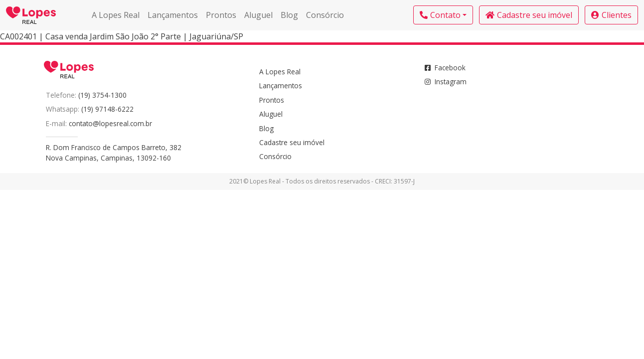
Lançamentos (173, 15)
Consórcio (325, 15)
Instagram (446, 82)
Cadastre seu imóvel (529, 15)
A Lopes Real (116, 15)
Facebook (445, 68)
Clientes (611, 15)
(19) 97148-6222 (107, 109)
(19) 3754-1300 (102, 95)
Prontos (221, 15)
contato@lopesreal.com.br (110, 123)
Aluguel (258, 15)
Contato (440, 15)
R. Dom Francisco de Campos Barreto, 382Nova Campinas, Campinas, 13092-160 (114, 152)
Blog (289, 15)
